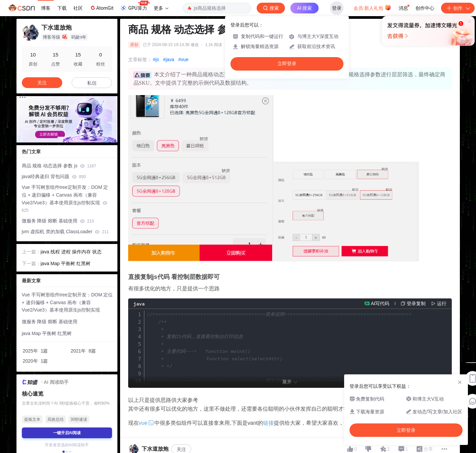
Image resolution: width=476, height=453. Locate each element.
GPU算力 (135, 6)
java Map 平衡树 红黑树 (66, 263)
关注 (42, 83)
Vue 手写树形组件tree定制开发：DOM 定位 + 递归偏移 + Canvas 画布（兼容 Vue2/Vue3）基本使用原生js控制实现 (65, 199)
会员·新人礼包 (372, 7)
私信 (92, 83)
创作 (458, 8)
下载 (62, 8)
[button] (62, 137)
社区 (78, 8)
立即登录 (287, 64)
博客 (46, 8)
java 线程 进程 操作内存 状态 (71, 252)
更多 (161, 8)
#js (156, 59)
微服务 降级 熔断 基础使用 (58, 221)
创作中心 (425, 8)
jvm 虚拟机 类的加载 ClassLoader (65, 232)
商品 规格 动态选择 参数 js (59, 166)
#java (168, 59)
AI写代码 (380, 303)
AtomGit (101, 8)
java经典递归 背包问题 (54, 176)
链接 (268, 423)
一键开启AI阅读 (67, 433)
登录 (337, 8)
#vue (183, 59)
